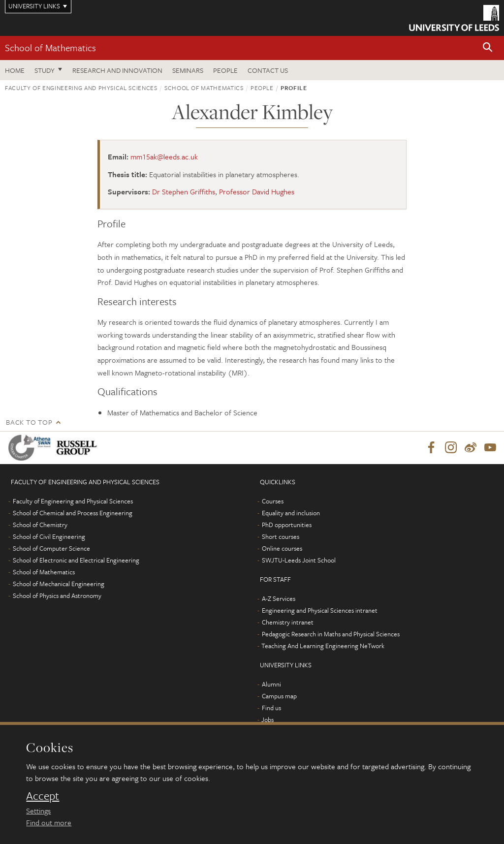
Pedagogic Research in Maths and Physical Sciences (331, 634)
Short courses (281, 536)
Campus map (279, 696)
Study (45, 70)
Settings (38, 811)
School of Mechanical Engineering (59, 584)
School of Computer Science (51, 548)
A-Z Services (279, 598)
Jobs (268, 719)
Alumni (271, 684)
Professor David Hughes (257, 191)
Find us (271, 708)
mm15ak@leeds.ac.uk (164, 156)
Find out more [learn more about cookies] (49, 822)
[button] (488, 48)
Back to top (29, 422)
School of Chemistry (40, 525)
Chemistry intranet (288, 622)
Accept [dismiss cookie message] (43, 796)
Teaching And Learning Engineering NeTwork (323, 646)
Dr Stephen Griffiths (184, 191)
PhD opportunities (287, 525)
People (225, 70)
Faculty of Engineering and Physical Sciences (81, 88)
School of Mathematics (50, 47)
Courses (273, 501)
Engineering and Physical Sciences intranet (320, 610)
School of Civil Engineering (49, 536)
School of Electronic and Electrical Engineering (76, 560)
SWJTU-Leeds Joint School (299, 560)
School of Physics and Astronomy (57, 595)
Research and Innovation (117, 70)
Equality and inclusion (291, 513)
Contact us (268, 70)
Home (15, 70)
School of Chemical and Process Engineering (73, 513)
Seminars (188, 70)
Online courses (282, 548)
